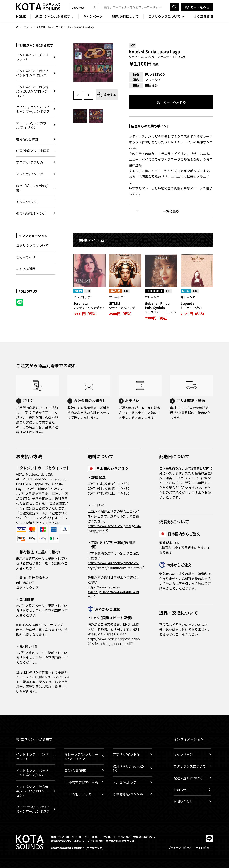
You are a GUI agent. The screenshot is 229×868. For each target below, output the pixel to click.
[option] (96, 65)
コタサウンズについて (32, 245)
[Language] (84, 7)
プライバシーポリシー (181, 848)
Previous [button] (78, 95)
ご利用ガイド (26, 257)
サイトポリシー (204, 848)
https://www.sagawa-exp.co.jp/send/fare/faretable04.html (114, 592)
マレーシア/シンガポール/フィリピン (43, 27)
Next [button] (89, 95)
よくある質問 (26, 269)
